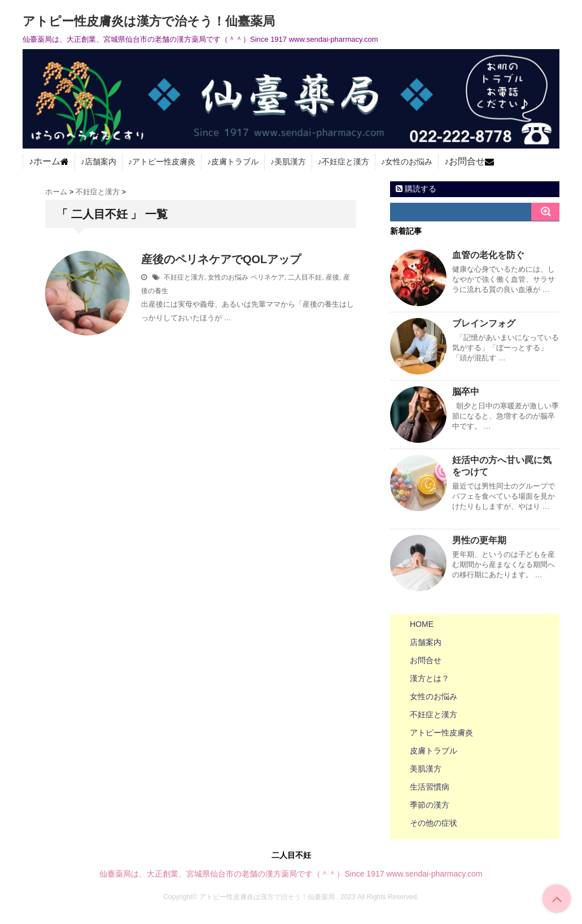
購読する (416, 189)
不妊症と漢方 (345, 162)
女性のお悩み (409, 162)
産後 (332, 277)
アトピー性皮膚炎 (164, 162)
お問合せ (467, 162)
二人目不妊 (305, 277)
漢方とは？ (430, 678)
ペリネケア (268, 277)
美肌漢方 (290, 162)
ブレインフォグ (484, 323)
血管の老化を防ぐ (488, 255)
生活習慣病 (430, 787)
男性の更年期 (479, 540)
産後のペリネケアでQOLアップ (221, 259)
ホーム (47, 162)
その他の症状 (434, 823)
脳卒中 (466, 392)
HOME (422, 624)
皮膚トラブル (235, 162)
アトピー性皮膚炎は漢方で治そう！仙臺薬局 (149, 21)
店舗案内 (100, 162)
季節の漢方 (430, 805)
